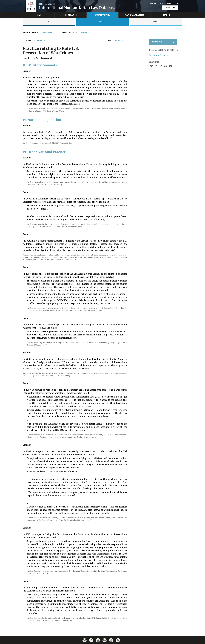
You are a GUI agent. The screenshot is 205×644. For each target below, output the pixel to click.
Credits (161, 4)
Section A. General (159, 55)
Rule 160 (119, 40)
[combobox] (81, 33)
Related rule (163, 42)
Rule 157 (42, 40)
